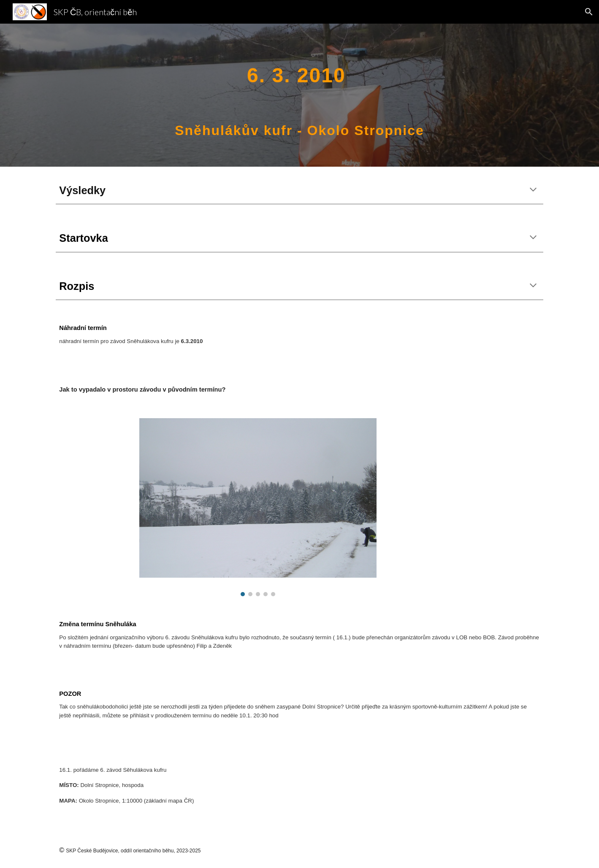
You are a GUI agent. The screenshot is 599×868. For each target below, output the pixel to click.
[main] (300, 95)
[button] (589, 12)
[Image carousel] (258, 507)
